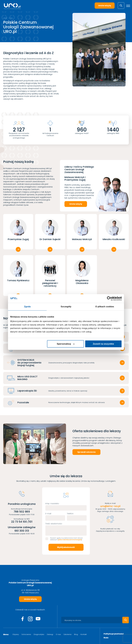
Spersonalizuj (66, 344)
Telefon (70, 514)
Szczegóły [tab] (66, 307)
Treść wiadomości (54, 524)
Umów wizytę (105, 6)
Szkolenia (67, 634)
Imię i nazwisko (52, 504)
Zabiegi (50, 634)
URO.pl (5, 18)
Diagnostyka (39, 634)
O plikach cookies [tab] (105, 307)
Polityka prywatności (114, 634)
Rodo (106, 638)
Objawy (16, 634)
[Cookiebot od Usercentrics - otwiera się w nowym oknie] (111, 299)
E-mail (48, 514)
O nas (58, 634)
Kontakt (84, 634)
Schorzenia (26, 634)
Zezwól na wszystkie (103, 344)
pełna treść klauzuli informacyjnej (70, 540)
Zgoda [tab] (27, 307)
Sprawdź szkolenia (86, 452)
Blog (76, 634)
